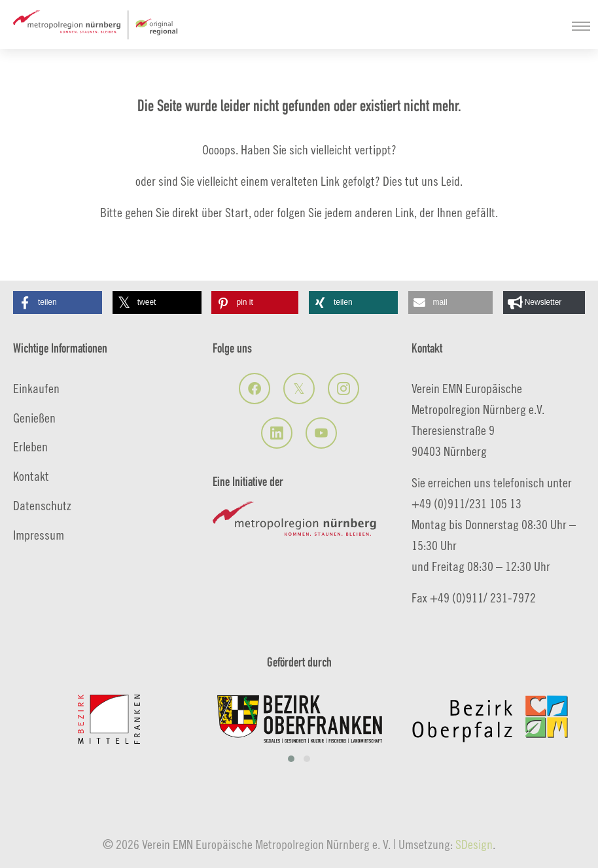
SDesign (474, 844)
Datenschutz (42, 505)
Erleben (30, 446)
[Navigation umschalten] (581, 26)
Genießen (34, 418)
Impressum (39, 535)
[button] (58, 303)
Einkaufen (36, 388)
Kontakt (31, 476)
